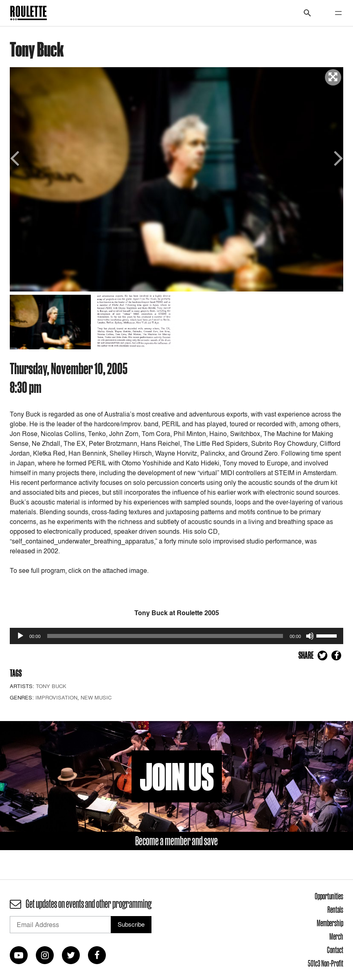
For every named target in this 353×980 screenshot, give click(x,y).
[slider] (165, 636)
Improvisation (56, 697)
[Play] (20, 636)
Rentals (335, 910)
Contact (335, 950)
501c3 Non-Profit (326, 963)
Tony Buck (51, 686)
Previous (16, 157)
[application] (176, 636)
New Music (96, 697)
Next (337, 157)
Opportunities (329, 896)
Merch (336, 936)
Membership (330, 923)
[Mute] (310, 636)
